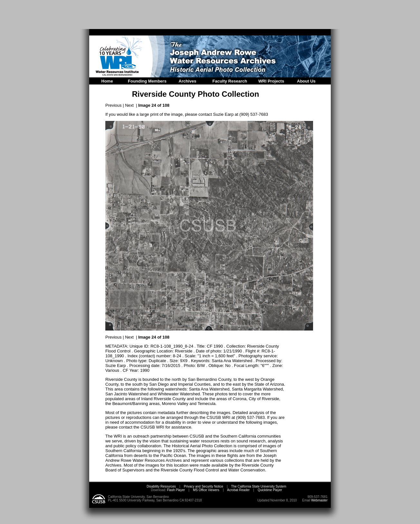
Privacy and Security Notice (204, 486)
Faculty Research (230, 81)
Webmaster (319, 500)
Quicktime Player (270, 490)
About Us (306, 81)
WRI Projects (271, 81)
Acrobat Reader (238, 490)
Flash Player (176, 490)
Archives (188, 81)
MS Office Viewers (206, 490)
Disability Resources (161, 486)
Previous (114, 105)
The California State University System (259, 486)
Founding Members (147, 81)
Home (107, 81)
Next (129, 105)
